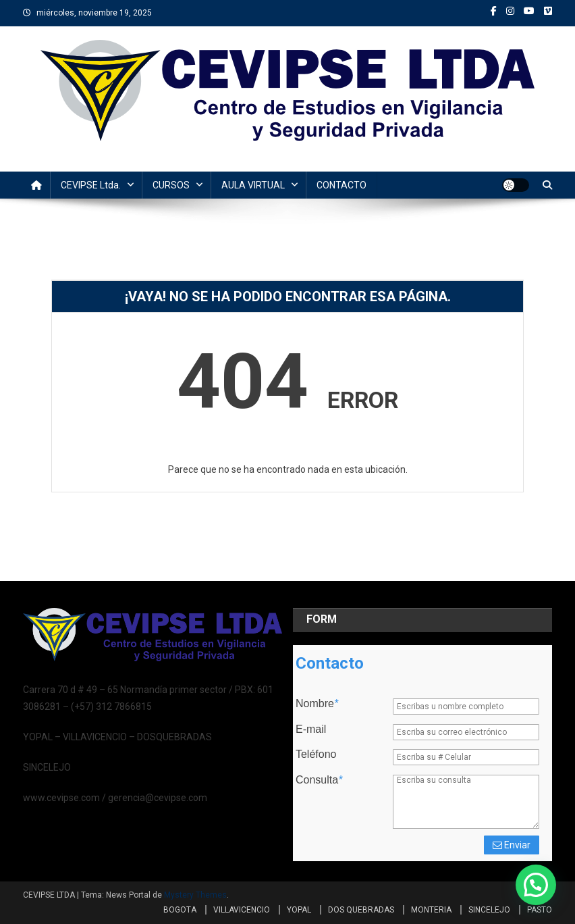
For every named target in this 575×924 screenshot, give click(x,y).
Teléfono (316, 754)
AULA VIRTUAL (253, 185)
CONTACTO (341, 185)
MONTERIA (431, 910)
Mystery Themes (195, 895)
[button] (536, 885)
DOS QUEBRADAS (361, 910)
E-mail (311, 729)
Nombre (317, 704)
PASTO (540, 910)
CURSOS (171, 185)
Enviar (512, 845)
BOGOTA (180, 910)
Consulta (319, 780)
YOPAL (299, 910)
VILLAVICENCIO (242, 910)
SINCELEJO (489, 910)
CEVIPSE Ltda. (91, 185)
